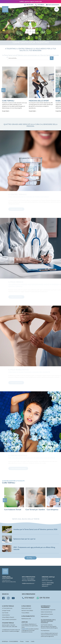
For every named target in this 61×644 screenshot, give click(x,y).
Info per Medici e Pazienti (8, 617)
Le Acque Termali (6, 611)
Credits (33, 641)
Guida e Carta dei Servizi (46, 612)
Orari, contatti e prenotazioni (9, 619)
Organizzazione (45, 616)
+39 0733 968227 (30, 579)
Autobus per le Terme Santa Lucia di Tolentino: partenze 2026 (35, 530)
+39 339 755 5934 (31, 581)
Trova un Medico (25, 613)
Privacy (22, 641)
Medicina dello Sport (26, 608)
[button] (29, 5)
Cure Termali (5, 613)
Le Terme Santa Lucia (7, 608)
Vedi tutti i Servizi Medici (27, 611)
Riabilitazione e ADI (26, 619)
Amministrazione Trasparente (48, 610)
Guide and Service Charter (47, 614)
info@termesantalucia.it (28, 583)
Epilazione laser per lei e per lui (24, 539)
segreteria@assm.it (47, 585)
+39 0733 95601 (50, 583)
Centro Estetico (6, 615)
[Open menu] (57, 9)
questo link (25, 629)
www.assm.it (45, 586)
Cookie (27, 641)
